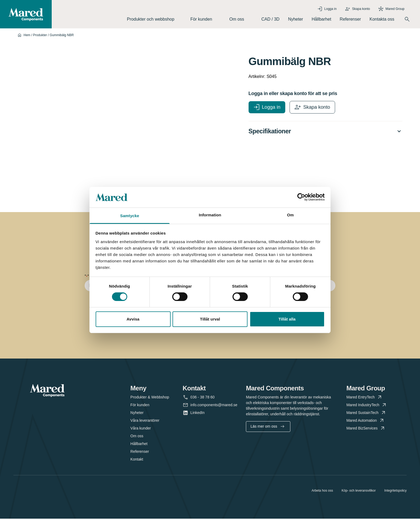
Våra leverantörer (145, 422)
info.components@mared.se (214, 406)
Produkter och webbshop (154, 20)
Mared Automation (365, 422)
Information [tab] (210, 215)
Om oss (241, 20)
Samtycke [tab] (130, 216)
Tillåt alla (287, 319)
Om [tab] (290, 215)
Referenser (350, 20)
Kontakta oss (382, 20)
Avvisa (133, 319)
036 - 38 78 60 (202, 399)
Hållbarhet (321, 20)
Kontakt (137, 461)
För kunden (206, 20)
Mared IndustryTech (367, 406)
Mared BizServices (366, 430)
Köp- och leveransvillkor (359, 492)
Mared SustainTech (366, 414)
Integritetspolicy (395, 492)
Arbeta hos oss (322, 492)
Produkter (40, 36)
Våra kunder (141, 429)
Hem (27, 36)
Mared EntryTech (364, 399)
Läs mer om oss (267, 428)
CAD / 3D (271, 20)
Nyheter (295, 20)
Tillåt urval (210, 319)
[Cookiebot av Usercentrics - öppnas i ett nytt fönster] (301, 197)
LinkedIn (198, 414)
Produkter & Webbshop (150, 398)
